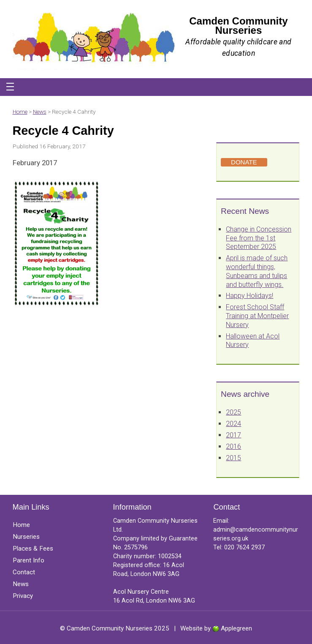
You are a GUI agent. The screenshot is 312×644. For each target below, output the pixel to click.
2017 (233, 435)
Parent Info (28, 560)
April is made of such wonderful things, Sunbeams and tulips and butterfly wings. (257, 271)
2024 (233, 424)
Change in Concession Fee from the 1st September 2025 (259, 238)
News (40, 112)
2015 (233, 458)
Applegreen (236, 628)
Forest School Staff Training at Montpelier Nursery (257, 316)
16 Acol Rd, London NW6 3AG (154, 601)
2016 (233, 446)
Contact (24, 572)
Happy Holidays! (250, 296)
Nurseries (26, 537)
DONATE (244, 162)
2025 (233, 412)
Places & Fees (33, 548)
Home (20, 112)
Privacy (23, 596)
